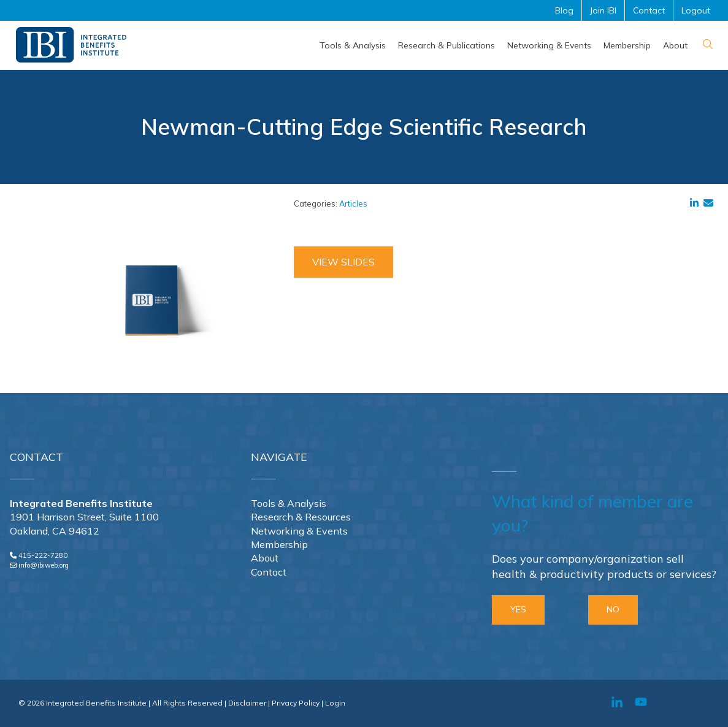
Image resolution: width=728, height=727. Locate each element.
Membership (279, 544)
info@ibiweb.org (44, 565)
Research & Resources (301, 517)
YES (518, 609)
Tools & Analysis (289, 503)
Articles (353, 204)
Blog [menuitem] (564, 10)
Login (335, 703)
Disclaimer (247, 703)
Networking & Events (299, 531)
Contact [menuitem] (649, 10)
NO (613, 609)
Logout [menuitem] (696, 10)
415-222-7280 (43, 555)
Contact (269, 572)
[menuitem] (353, 45)
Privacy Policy (296, 703)
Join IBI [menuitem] (603, 10)
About (265, 558)
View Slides (343, 262)
